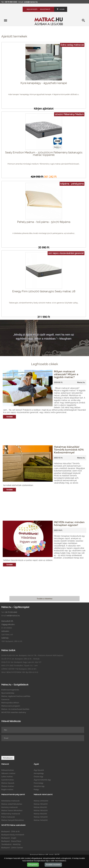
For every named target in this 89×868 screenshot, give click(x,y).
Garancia (5, 699)
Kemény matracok (10, 807)
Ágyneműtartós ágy (42, 780)
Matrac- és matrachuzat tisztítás (15, 709)
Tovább (9, 417)
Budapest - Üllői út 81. (11, 831)
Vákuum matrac (8, 773)
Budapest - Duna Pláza (11, 841)
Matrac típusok (8, 783)
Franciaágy (38, 783)
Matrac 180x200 (41, 810)
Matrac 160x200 (41, 804)
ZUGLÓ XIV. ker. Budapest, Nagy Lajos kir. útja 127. (21, 662)
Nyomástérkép (8, 693)
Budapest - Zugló (9, 838)
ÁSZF (57, 855)
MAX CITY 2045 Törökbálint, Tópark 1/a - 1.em (19, 665)
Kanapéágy (39, 773)
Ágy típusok (39, 770)
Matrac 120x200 (41, 817)
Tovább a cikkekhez (45, 599)
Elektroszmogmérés (10, 690)
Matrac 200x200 (41, 801)
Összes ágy (38, 776)
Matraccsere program (11, 706)
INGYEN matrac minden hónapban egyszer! (69, 523)
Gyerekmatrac (8, 780)
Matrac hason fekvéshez (12, 810)
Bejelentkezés (32, 9)
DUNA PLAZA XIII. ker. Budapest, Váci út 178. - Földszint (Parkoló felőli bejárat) (32, 655)
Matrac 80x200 (40, 807)
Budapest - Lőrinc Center (12, 848)
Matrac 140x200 (41, 820)
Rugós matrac (7, 789)
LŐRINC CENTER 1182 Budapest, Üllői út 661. (19, 669)
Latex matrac (7, 776)
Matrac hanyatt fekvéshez (13, 820)
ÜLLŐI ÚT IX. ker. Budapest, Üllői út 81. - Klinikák (20, 659)
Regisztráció (45, 9)
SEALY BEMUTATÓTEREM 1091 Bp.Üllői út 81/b (20, 672)
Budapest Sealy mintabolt (13, 835)
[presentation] (22, 748)
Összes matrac (8, 786)
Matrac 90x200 (40, 814)
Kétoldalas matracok (10, 801)
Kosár (61, 9)
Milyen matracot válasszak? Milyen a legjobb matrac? (66, 374)
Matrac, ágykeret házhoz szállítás (16, 696)
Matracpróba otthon (10, 703)
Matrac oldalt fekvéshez (12, 804)
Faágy (36, 789)
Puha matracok (8, 817)
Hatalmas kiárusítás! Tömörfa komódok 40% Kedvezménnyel (69, 450)
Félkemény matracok (11, 814)
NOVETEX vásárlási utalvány (14, 712)
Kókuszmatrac (8, 770)
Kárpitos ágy (39, 786)
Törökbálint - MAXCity (11, 844)
